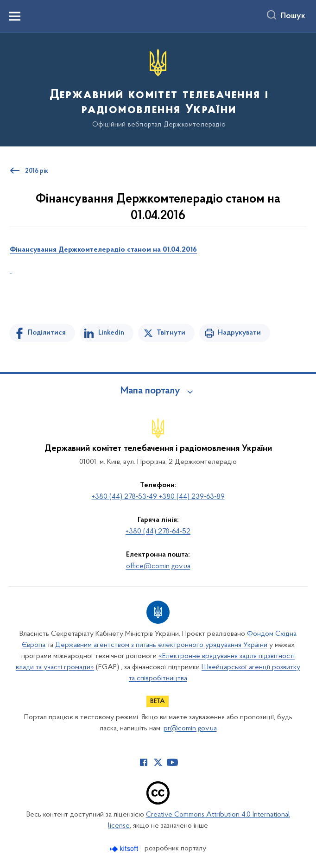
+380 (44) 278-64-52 (158, 532)
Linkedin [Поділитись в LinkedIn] (111, 333)
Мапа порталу (150, 391)
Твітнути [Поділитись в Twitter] (171, 333)
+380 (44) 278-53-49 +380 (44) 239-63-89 (158, 497)
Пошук (293, 16)
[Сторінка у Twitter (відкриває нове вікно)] (158, 762)
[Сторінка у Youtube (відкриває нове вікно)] (172, 762)
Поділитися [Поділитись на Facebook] (47, 333)
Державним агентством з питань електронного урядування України (161, 645)
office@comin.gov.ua (158, 566)
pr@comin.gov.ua (190, 729)
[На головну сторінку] (158, 89)
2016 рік (37, 171)
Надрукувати (239, 333)
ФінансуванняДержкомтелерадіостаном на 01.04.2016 (103, 250)
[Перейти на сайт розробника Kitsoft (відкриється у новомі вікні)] (125, 849)
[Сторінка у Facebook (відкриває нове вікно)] (144, 762)
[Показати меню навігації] (15, 16)
